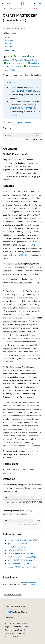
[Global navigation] (2, 3)
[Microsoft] (23, 3)
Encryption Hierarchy (16, 547)
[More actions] (40, 9)
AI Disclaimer (10, 623)
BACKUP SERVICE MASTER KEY (23, 108)
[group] (22, 141)
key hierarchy (12, 342)
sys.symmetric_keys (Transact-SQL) (22, 540)
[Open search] (35, 3)
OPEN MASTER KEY (19, 255)
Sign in (41, 3)
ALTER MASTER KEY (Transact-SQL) (22, 560)
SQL (11, 8)
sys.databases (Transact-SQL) (19, 543)
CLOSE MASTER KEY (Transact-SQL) (22, 567)
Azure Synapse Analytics (17, 63)
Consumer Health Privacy (14, 630)
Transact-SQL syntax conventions (20, 122)
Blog (6, 627)
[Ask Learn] (36, 9)
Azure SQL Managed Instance (27, 60)
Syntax (7, 37)
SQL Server (19, 8)
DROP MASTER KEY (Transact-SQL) (22, 563)
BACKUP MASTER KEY (27, 91)
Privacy (26, 627)
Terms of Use (10, 633)
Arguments (9, 40)
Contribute (17, 627)
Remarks (8, 43)
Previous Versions (24, 623)
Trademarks (21, 633)
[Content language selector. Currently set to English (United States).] (16, 606)
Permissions (9, 47)
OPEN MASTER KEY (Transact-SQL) (22, 557)
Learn (5, 8)
